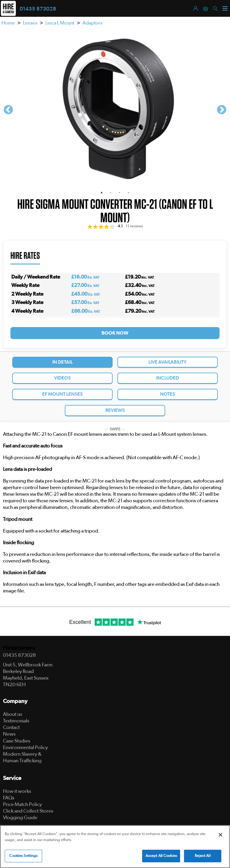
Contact (11, 727)
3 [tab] (119, 193)
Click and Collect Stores (28, 811)
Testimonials (16, 721)
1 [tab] (102, 193)
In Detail (62, 362)
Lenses (30, 23)
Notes (168, 394)
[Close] (220, 835)
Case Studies (17, 741)
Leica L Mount (60, 23)
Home (8, 23)
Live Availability (168, 362)
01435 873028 (38, 9)
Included (168, 378)
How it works (17, 791)
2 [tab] (111, 193)
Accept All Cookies (161, 856)
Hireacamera (19, 648)
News (9, 734)
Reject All (203, 856)
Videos (62, 378)
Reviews (115, 410)
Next (222, 110)
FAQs (9, 798)
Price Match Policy (22, 804)
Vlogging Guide (20, 818)
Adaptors (92, 23)
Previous (8, 110)
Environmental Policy (25, 747)
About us (13, 714)
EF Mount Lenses (62, 394)
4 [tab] (128, 193)
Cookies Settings (23, 856)
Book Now (115, 333)
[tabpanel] (115, 110)
